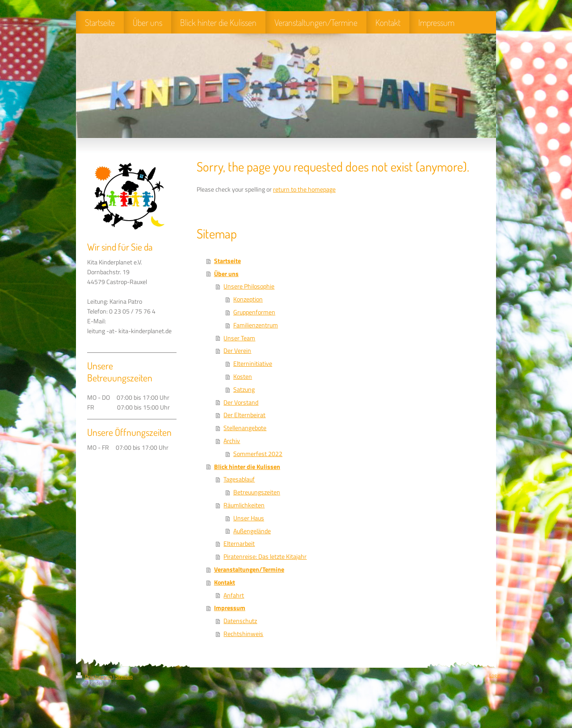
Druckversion (95, 677)
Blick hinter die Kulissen (247, 467)
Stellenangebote (245, 428)
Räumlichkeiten (244, 505)
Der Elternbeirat (244, 415)
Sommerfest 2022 (258, 454)
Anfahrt (234, 595)
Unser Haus (249, 518)
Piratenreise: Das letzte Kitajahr (265, 556)
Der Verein (237, 351)
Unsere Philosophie (249, 286)
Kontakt (225, 582)
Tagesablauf (239, 479)
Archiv (232, 441)
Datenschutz (240, 621)
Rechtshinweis (243, 634)
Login (495, 675)
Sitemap (124, 677)
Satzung (244, 389)
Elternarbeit (239, 544)
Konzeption (248, 299)
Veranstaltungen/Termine (249, 569)
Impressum (230, 608)
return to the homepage (304, 189)
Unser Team (239, 338)
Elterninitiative (253, 364)
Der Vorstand (241, 402)
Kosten (243, 377)
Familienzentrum (256, 325)
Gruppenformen (254, 312)
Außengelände (252, 531)
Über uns (226, 274)
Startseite (227, 261)
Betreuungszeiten (257, 492)
